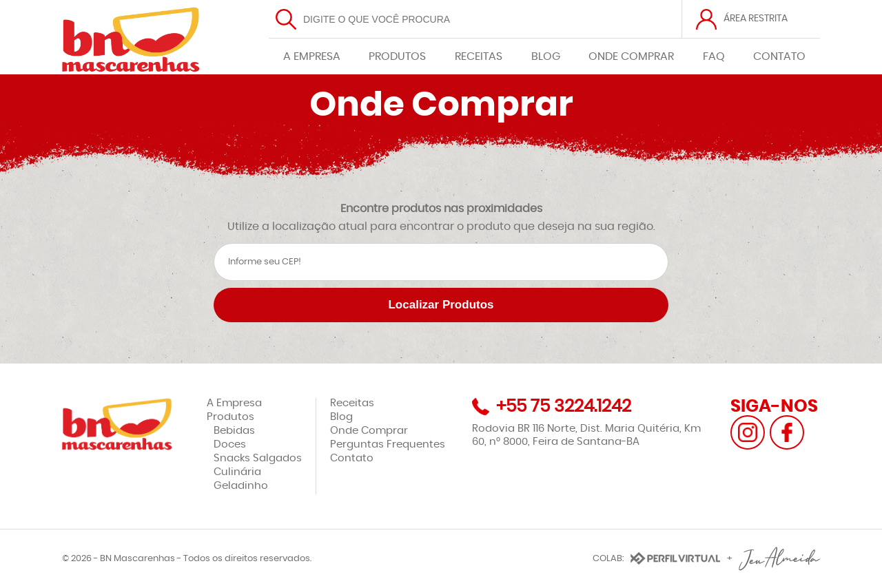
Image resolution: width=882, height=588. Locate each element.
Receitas (352, 403)
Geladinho (241, 486)
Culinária (237, 472)
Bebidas (234, 431)
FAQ (714, 56)
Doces (230, 444)
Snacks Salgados (258, 458)
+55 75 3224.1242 (564, 407)
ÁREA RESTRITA (756, 19)
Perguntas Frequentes (388, 444)
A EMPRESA (312, 56)
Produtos (230, 417)
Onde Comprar (369, 431)
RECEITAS (479, 56)
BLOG (546, 56)
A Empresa (234, 403)
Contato (352, 458)
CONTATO (779, 56)
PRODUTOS (397, 56)
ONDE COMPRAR (631, 56)
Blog (341, 417)
